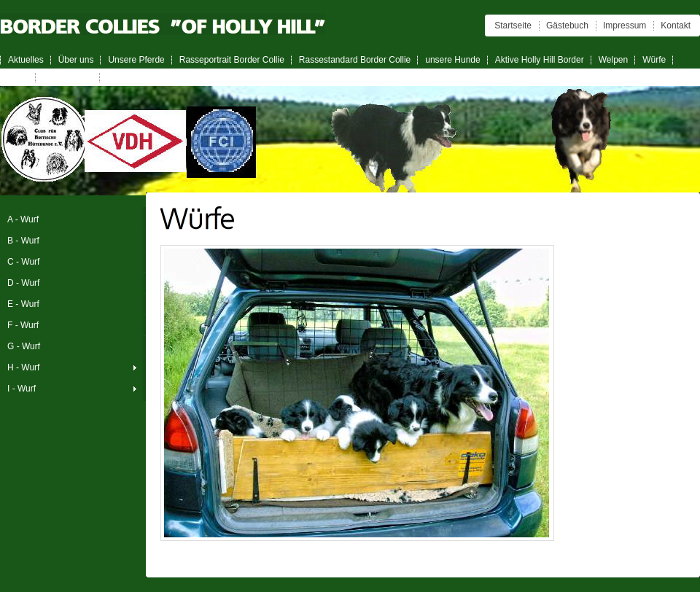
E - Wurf (23, 304)
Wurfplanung (68, 77)
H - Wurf (23, 367)
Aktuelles (26, 60)
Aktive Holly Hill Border (540, 60)
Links (18, 77)
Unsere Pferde (136, 60)
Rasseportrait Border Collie (232, 60)
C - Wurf (23, 262)
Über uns (76, 60)
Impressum (625, 26)
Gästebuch (567, 26)
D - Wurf (23, 283)
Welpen (613, 60)
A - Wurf (23, 219)
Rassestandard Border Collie (355, 60)
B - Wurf (23, 241)
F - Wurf (23, 325)
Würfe (654, 60)
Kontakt (676, 26)
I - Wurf (22, 389)
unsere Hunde (452, 60)
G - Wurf (24, 346)
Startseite (513, 26)
